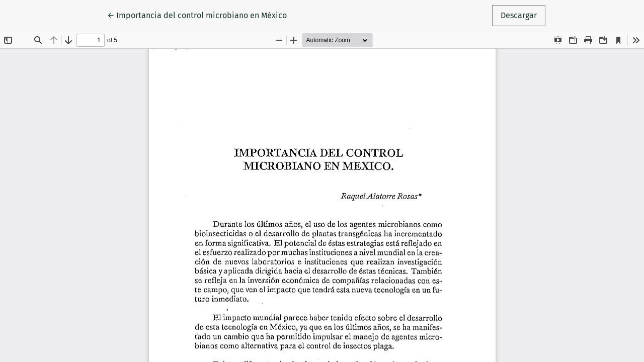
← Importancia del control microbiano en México (197, 15)
